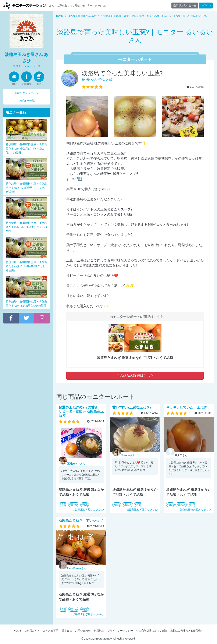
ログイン (206, 6)
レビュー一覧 (26, 101)
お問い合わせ (83, 631)
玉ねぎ (75, 505)
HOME (17, 631)
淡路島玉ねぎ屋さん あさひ (88, 510)
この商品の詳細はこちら (135, 376)
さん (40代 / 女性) (97, 79)
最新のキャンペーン (27, 93)
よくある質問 (51, 631)
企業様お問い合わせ (185, 6)
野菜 (85, 505)
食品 (64, 505)
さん (76, 464)
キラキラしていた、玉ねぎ (186, 407)
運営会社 (67, 631)
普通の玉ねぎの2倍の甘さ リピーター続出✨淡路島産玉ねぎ (81, 411)
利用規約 (99, 631)
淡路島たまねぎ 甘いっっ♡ (81, 520)
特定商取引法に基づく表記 (152, 631)
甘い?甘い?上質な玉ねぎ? (132, 407)
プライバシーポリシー (120, 631)
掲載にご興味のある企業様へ (187, 631)
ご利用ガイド (32, 631)
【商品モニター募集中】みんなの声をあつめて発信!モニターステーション (25, 5)
